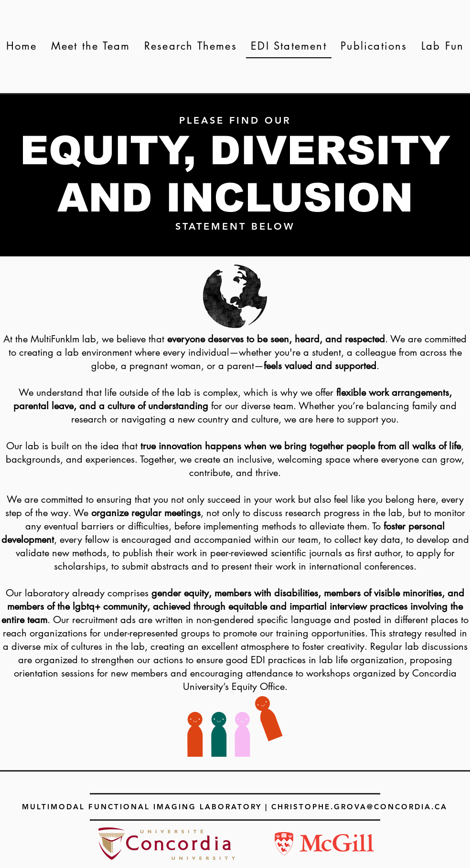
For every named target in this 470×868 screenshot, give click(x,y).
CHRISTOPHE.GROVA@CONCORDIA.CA (359, 807)
